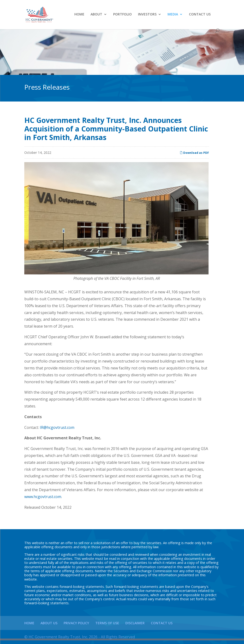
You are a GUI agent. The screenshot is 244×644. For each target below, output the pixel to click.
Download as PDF (194, 153)
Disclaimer (135, 623)
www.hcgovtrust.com (43, 497)
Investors (147, 15)
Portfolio (122, 15)
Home (79, 15)
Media (173, 15)
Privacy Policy (76, 623)
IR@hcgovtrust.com (57, 427)
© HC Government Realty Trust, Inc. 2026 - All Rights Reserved (80, 637)
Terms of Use (107, 623)
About (96, 15)
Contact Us (200, 15)
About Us (49, 623)
